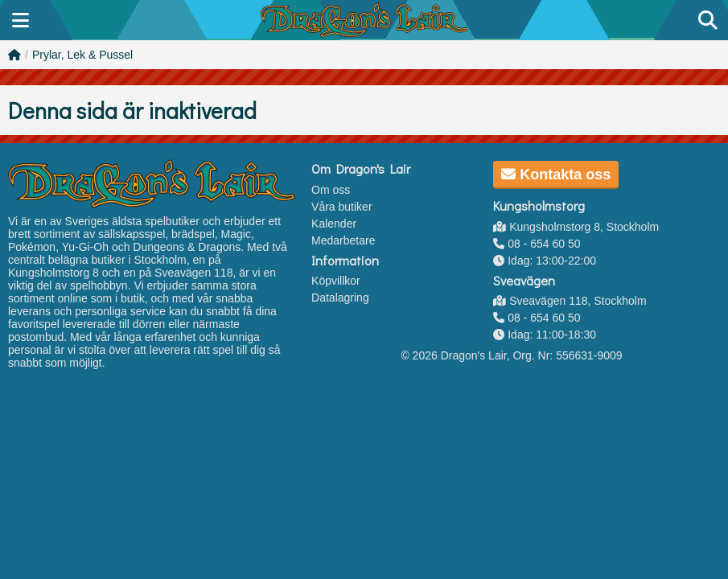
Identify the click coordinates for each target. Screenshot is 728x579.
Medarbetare (343, 240)
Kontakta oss (556, 175)
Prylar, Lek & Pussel (82, 55)
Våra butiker (341, 207)
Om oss (331, 190)
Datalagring (340, 298)
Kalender (334, 224)
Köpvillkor (336, 281)
